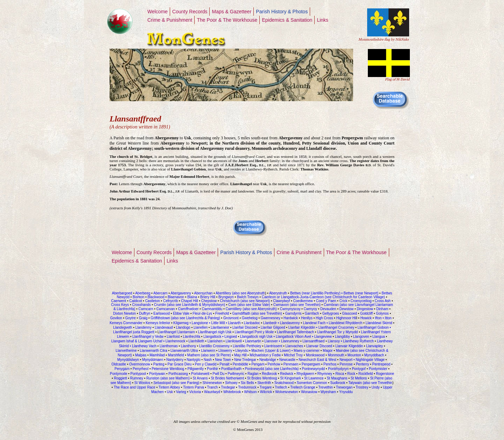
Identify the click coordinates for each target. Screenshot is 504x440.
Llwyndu (242, 351)
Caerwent (119, 301)
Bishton (138, 297)
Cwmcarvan (166, 309)
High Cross (324, 318)
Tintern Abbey (169, 387)
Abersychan (204, 293)
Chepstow (209, 301)
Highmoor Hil (346, 318)
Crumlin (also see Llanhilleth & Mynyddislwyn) (190, 305)
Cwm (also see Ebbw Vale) (249, 305)
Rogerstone (385, 374)
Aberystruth (278, 293)
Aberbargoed (122, 293)
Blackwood (156, 297)
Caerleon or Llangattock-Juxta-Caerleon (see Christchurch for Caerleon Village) (323, 297)
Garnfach (312, 313)
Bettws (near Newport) (360, 293)
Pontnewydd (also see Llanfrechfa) (272, 369)
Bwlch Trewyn (248, 297)
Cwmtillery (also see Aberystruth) (251, 309)
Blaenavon (176, 297)
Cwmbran (331, 305)
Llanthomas (169, 346)
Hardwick (291, 318)
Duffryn (145, 313)
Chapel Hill (189, 301)
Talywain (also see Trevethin (370, 383)
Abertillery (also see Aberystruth (240, 293)
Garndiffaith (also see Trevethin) (258, 313)
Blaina (192, 297)
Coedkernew (303, 301)
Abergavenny (181, 293)
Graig (143, 318)
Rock (351, 374)
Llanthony (188, 346)
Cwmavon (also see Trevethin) (297, 305)
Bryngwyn (226, 297)
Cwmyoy (310, 309)
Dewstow (347, 309)
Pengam (258, 364)
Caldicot (135, 301)
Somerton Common (312, 383)
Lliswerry (225, 351)
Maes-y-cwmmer (307, 351)
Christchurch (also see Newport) (244, 301)
